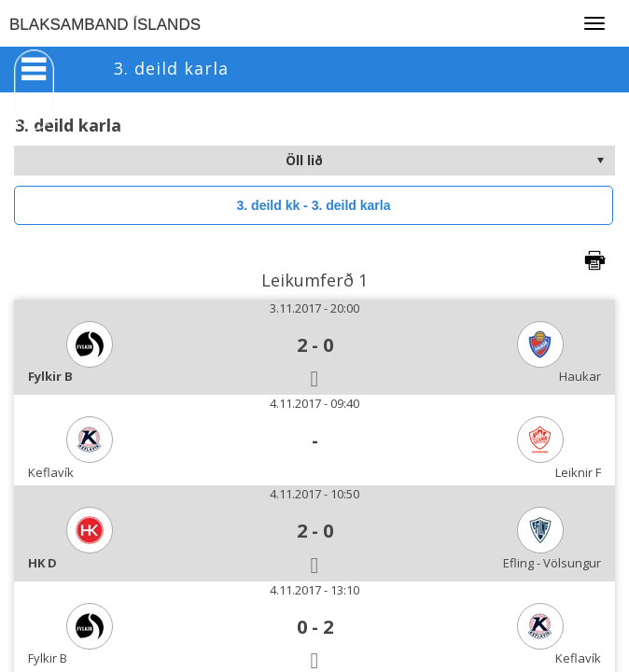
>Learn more (484, 648)
